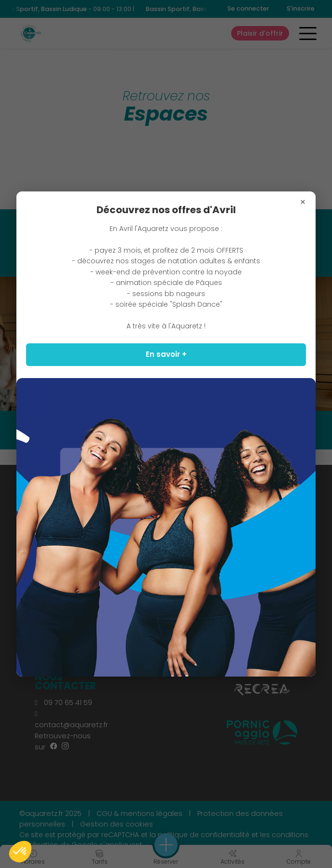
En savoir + (166, 354)
